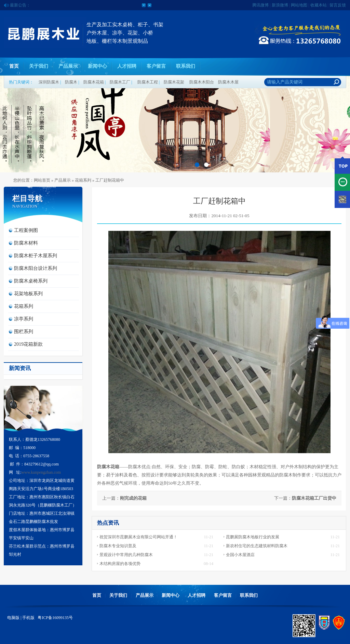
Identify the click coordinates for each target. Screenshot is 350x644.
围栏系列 (24, 332)
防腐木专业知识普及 (118, 546)
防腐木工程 (148, 82)
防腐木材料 (26, 243)
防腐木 (71, 82)
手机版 (28, 618)
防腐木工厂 (120, 82)
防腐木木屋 (228, 82)
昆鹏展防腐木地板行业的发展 (253, 537)
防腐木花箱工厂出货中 (314, 498)
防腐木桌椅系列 (31, 281)
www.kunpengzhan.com (41, 472)
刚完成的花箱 (133, 498)
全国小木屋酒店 (240, 555)
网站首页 (42, 180)
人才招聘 (127, 66)
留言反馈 (338, 5)
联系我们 (186, 66)
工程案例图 (26, 230)
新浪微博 (280, 5)
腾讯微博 (260, 5)
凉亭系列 (24, 319)
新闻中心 (97, 66)
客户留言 (156, 66)
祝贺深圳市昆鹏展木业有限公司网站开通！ (138, 537)
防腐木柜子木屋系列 (36, 256)
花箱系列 (83, 180)
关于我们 (39, 66)
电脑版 (13, 618)
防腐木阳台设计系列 (36, 268)
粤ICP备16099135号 (55, 618)
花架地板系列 (28, 294)
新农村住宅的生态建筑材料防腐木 (257, 546)
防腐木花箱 (94, 82)
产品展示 (68, 66)
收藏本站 (319, 5)
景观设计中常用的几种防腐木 (126, 555)
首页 (14, 66)
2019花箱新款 (28, 344)
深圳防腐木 (49, 82)
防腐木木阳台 (202, 82)
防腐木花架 (174, 82)
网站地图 (299, 5)
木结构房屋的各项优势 (120, 564)
